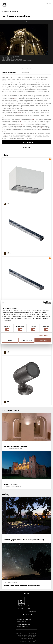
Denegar (10, 340)
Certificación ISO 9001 (23, 627)
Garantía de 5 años (22, 622)
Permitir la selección (27, 340)
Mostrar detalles (44, 335)
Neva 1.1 (34, 120)
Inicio (3, 10)
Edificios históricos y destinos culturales (26, 10)
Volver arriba (26, 593)
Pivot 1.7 (23, 125)
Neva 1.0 (19, 112)
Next (50, 22)
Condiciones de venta (25, 641)
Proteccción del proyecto (23, 624)
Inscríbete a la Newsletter (24, 620)
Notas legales (24, 639)
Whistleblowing (32, 640)
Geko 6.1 (16, 99)
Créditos (33, 641)
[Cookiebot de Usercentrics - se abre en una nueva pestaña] (44, 303)
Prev (3, 22)
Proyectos (9, 10)
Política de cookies (23, 640)
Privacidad (31, 639)
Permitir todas (43, 340)
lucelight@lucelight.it (32, 611)
